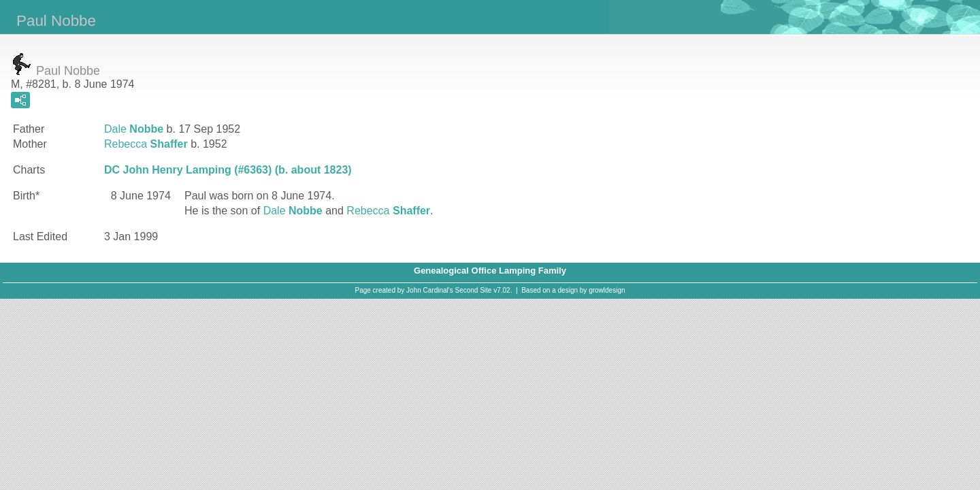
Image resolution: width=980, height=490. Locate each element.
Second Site (474, 290)
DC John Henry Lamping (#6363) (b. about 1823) (228, 170)
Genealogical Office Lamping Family (490, 271)
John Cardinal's (430, 290)
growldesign (607, 290)
